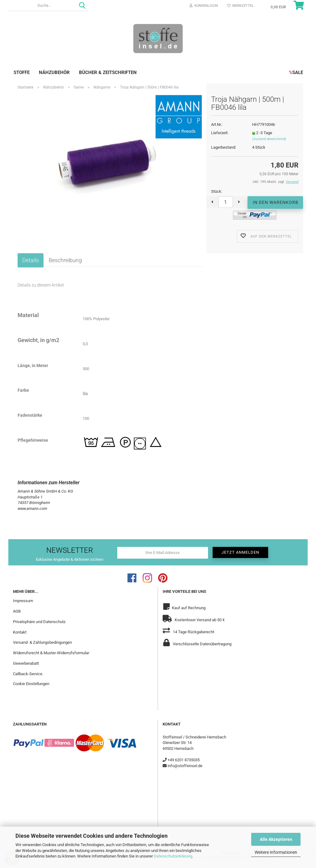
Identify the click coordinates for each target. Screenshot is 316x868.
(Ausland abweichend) (269, 139)
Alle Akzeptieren (276, 839)
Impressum (23, 601)
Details (31, 260)
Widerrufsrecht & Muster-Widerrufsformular (51, 653)
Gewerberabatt (26, 663)
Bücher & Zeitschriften (108, 72)
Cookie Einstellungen (31, 684)
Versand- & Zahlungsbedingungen (42, 642)
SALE (296, 72)
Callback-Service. (28, 674)
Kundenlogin (204, 6)
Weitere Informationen (276, 852)
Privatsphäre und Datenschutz (39, 622)
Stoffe (22, 72)
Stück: (217, 191)
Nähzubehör (54, 72)
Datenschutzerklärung (173, 856)
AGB (17, 611)
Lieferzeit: (220, 133)
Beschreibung (65, 260)
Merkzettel (240, 6)
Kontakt (20, 632)
